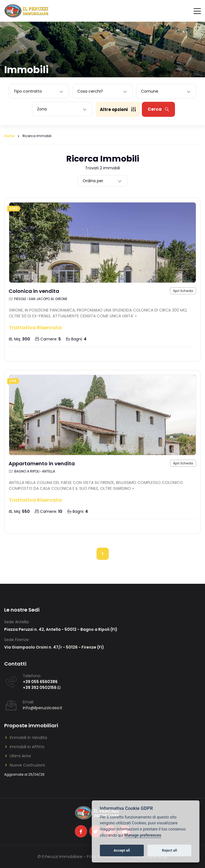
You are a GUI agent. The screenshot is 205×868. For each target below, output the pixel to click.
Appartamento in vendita (42, 463)
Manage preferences (143, 835)
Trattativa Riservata (35, 327)
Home (9, 136)
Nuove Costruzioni (27, 765)
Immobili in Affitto (27, 747)
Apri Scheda (183, 291)
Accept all (122, 850)
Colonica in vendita (34, 291)
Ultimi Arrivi (20, 756)
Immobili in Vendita (28, 738)
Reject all (169, 850)
